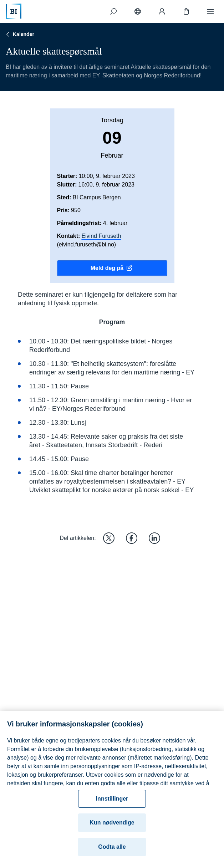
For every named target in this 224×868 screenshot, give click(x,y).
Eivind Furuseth (101, 236)
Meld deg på (112, 268)
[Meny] (210, 11)
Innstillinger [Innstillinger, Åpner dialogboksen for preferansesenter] (112, 803)
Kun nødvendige (112, 827)
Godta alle (112, 851)
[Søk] (113, 11)
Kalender (19, 34)
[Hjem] (14, 11)
